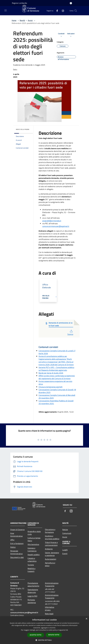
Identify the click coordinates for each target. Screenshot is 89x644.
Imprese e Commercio (32, 549)
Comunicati (67, 533)
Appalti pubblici (34, 555)
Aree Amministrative (16, 535)
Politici (13, 547)
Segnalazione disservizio (33, 591)
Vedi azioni (71, 35)
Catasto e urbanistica (32, 560)
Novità (22, 20)
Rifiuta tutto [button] (54, 635)
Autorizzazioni (51, 559)
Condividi (61, 35)
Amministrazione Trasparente (52, 584)
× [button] (86, 619)
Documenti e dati (17, 557)
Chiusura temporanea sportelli (51, 387)
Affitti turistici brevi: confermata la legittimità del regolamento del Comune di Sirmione (57, 377)
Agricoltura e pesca (50, 564)
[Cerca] (76, 11)
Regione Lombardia (19, 3)
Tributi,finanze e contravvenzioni (51, 544)
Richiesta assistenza (32, 601)
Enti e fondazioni (17, 543)
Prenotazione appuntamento (33, 584)
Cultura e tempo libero (34, 539)
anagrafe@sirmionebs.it (52, 221)
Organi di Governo (17, 530)
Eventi (65, 554)
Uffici (12, 540)
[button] (44, 640)
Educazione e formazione (50, 531)
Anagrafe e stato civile (34, 533)
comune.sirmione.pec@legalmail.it (56, 226)
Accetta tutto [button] (36, 635)
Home (14, 20)
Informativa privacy (50, 609)
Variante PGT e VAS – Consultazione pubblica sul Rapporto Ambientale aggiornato (56, 369)
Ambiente (49, 549)
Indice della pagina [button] (23, 129)
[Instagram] (62, 11)
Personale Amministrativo (16, 552)
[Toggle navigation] (6, 10)
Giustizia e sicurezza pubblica (52, 537)
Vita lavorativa (33, 544)
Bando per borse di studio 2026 (51, 373)
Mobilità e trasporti (31, 570)
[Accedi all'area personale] (71, 3)
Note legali (49, 614)
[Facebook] (56, 11)
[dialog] (44, 630)
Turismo (31, 565)
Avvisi (30, 20)
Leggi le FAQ (32, 596)
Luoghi (65, 550)
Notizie (65, 530)
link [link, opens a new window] (67, 630)
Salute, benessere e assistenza (52, 554)
